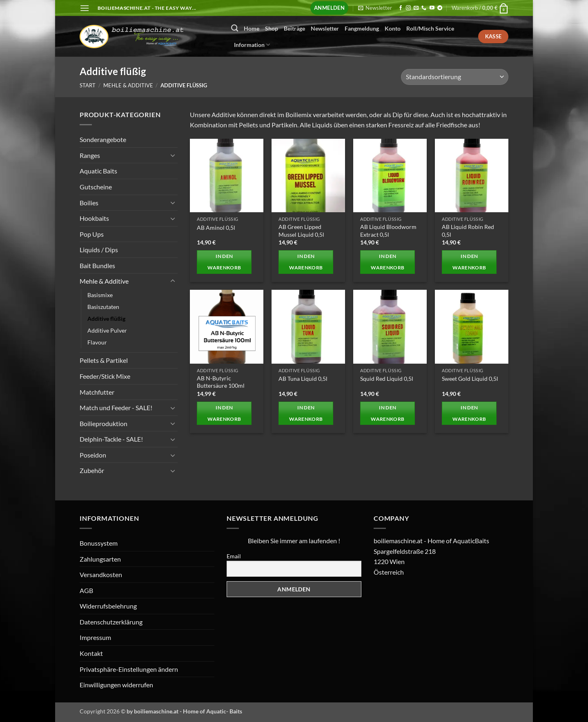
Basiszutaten (103, 307)
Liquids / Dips (99, 250)
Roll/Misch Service (430, 28)
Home (252, 28)
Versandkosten (101, 574)
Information (252, 45)
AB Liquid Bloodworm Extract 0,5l (388, 231)
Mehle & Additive (128, 85)
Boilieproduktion (104, 423)
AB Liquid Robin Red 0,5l (468, 231)
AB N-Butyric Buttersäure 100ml (221, 382)
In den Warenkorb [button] (224, 262)
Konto (393, 28)
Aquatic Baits (98, 171)
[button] (85, 8)
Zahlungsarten (100, 559)
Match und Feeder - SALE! (116, 408)
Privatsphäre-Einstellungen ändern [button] (129, 669)
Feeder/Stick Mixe (105, 376)
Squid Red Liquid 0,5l (387, 379)
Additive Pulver (107, 330)
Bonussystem (99, 543)
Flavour (97, 342)
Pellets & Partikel (104, 360)
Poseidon (93, 455)
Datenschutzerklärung (111, 622)
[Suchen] (235, 28)
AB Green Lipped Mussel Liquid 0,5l (301, 231)
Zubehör (92, 470)
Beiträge (294, 28)
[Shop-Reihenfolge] (455, 77)
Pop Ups (92, 234)
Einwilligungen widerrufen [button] (116, 685)
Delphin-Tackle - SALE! (111, 439)
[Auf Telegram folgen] (440, 8)
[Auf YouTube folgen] (432, 8)
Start (88, 85)
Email (234, 556)
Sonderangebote (103, 139)
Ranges (90, 155)
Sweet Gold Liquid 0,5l (470, 379)
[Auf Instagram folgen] (408, 8)
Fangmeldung (362, 28)
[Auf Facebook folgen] (401, 8)
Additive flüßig (106, 319)
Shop (272, 28)
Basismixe (100, 295)
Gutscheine (96, 187)
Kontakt (91, 653)
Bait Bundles (97, 265)
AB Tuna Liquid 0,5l (303, 379)
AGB (86, 590)
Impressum (95, 637)
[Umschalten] (173, 155)
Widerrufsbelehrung (108, 606)
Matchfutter (97, 392)
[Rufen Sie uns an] (424, 8)
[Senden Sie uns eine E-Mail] (416, 8)
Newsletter (325, 28)
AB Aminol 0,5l (216, 228)
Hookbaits (94, 218)
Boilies (89, 202)
